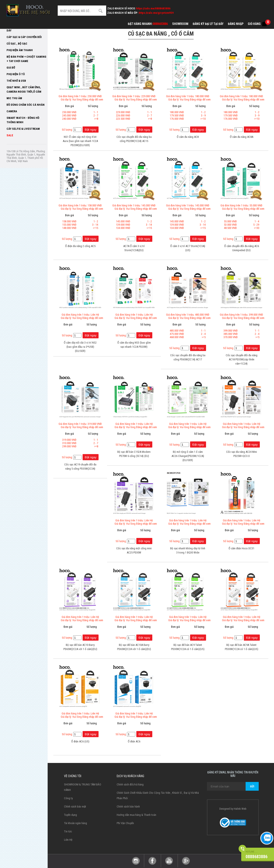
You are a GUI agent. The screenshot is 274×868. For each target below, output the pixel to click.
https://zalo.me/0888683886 (153, 8)
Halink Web (240, 809)
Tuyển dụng (70, 815)
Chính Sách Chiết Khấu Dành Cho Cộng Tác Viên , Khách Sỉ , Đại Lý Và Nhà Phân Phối (158, 795)
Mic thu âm (14, 98)
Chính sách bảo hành (128, 807)
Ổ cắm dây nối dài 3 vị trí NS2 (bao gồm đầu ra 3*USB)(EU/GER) (80, 347)
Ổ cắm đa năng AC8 (188, 137)
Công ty (68, 798)
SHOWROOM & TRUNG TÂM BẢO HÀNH (83, 787)
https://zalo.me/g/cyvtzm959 (156, 13)
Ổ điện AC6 (134, 741)
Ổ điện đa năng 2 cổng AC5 (80, 246)
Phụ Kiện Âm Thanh (20, 50)
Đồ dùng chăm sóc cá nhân (26, 105)
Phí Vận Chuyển (125, 823)
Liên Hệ (68, 840)
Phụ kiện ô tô (16, 74)
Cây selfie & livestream (23, 129)
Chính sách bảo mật (75, 807)
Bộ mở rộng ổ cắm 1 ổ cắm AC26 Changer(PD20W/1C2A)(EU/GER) (188, 456)
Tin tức (68, 831)
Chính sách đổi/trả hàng (130, 784)
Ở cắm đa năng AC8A (242, 137)
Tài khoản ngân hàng (75, 823)
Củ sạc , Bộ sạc (17, 44)
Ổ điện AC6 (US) (80, 741)
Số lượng (67, 130)
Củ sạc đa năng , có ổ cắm (161, 34)
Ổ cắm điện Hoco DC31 (241, 548)
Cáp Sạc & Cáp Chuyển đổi (24, 37)
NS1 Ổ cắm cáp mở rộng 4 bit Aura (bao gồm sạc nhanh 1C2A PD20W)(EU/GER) (80, 141)
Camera (12, 111)
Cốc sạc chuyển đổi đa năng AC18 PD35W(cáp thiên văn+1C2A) (242, 359)
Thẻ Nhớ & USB (16, 81)
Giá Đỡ (11, 68)
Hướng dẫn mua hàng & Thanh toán (136, 815)
